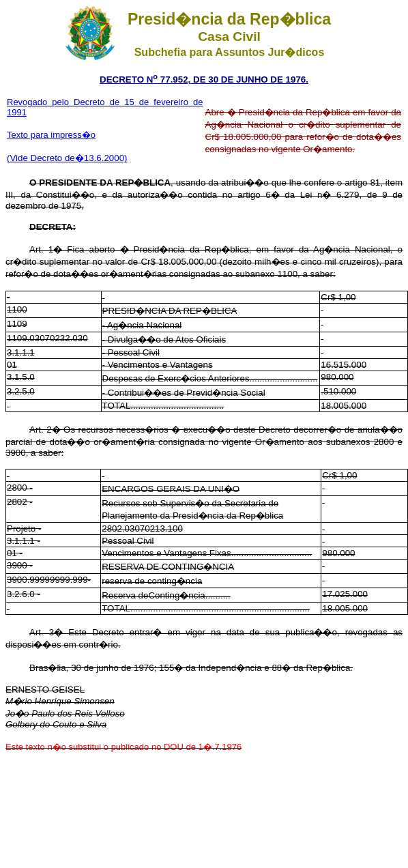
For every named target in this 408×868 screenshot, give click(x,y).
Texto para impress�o (51, 135)
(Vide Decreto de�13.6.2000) (67, 158)
